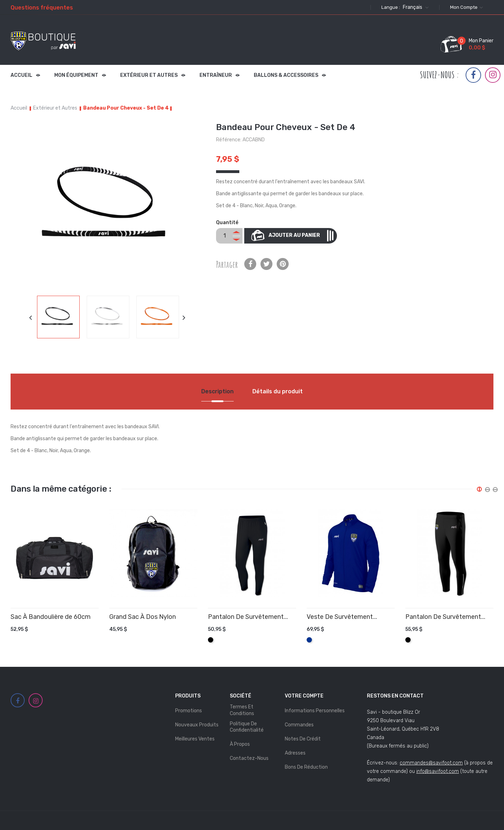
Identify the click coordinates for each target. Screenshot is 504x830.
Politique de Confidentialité (247, 727)
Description (217, 391)
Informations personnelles (315, 711)
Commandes (299, 725)
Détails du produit (278, 391)
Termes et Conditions (242, 710)
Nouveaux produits (197, 725)
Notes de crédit (303, 739)
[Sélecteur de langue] (415, 7)
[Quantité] (225, 236)
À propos (240, 744)
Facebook (473, 75)
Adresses (295, 753)
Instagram (493, 75)
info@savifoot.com (438, 771)
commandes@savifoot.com (431, 763)
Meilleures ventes (195, 739)
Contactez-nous (249, 758)
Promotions (189, 711)
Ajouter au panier (300, 236)
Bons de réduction (306, 767)
